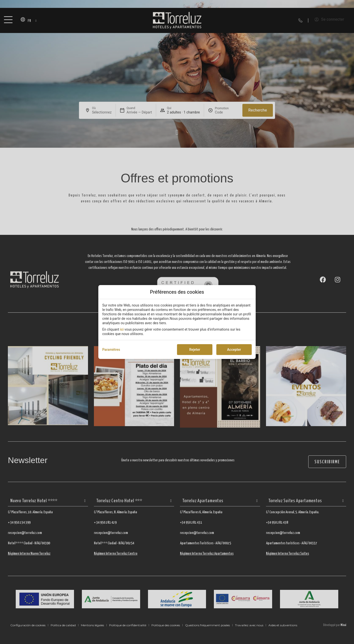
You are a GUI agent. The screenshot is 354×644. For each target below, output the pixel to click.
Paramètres (111, 350)
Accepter (234, 350)
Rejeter (195, 350)
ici (122, 329)
